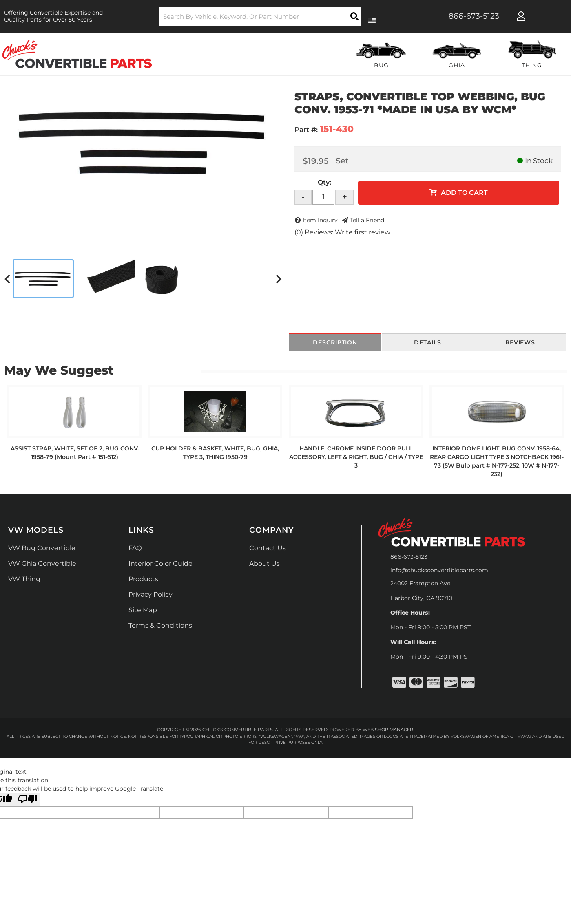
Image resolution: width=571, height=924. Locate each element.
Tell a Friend (367, 220)
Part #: (306, 130)
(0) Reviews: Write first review (342, 232)
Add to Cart (464, 193)
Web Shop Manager (388, 730)
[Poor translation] (27, 800)
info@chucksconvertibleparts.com (439, 570)
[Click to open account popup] (521, 16)
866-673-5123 (409, 557)
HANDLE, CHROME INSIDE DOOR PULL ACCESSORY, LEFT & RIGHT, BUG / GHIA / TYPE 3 (356, 457)
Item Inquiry (320, 220)
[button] (260, 17)
